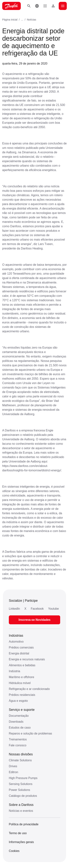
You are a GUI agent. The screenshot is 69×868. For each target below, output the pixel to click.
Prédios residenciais (22, 695)
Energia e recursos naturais (27, 659)
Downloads (16, 722)
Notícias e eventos (21, 811)
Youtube (53, 609)
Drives (13, 766)
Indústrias (16, 636)
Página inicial (10, 20)
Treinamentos (18, 739)
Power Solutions (20, 790)
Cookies (14, 851)
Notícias (32, 20)
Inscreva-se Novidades (34, 620)
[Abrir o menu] (63, 6)
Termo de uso (18, 833)
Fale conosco (18, 745)
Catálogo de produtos (23, 796)
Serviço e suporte (22, 710)
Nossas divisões (21, 754)
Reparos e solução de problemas (30, 733)
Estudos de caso (20, 728)
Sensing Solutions (21, 784)
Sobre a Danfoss (21, 805)
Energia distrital (19, 653)
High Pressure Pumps (23, 778)
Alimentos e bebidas (22, 665)
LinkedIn (14, 609)
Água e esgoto (18, 701)
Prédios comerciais (21, 647)
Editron (14, 772)
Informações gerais (21, 842)
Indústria (14, 671)
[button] (45, 6)
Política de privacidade (24, 824)
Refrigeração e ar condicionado (29, 689)
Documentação (19, 716)
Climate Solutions (20, 760)
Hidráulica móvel (20, 683)
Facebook (37, 609)
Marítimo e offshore (22, 677)
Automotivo (16, 642)
